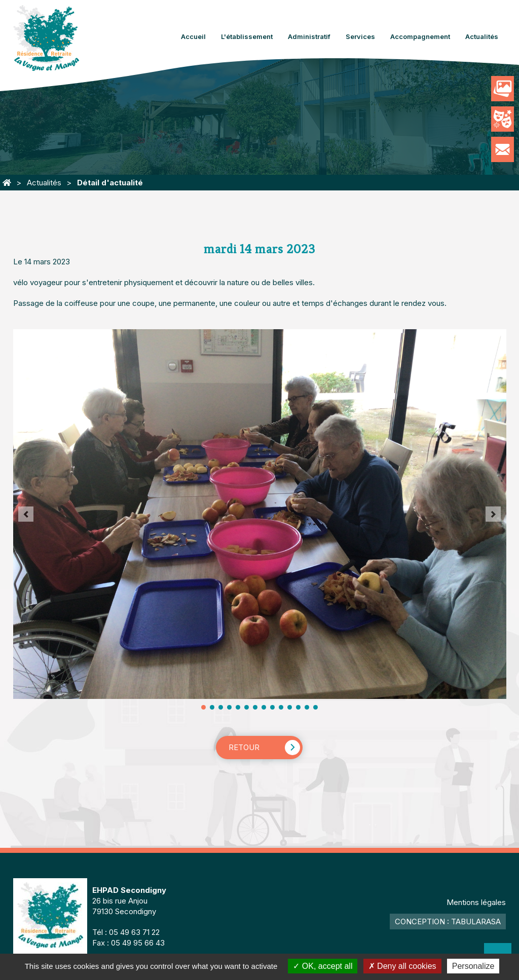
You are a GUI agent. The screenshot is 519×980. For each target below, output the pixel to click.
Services (360, 36)
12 (298, 707)
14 (316, 707)
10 (281, 707)
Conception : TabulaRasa (448, 922)
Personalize (473, 966)
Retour (244, 747)
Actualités (482, 36)
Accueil (193, 36)
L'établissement (247, 36)
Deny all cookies (402, 966)
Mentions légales (476, 902)
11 (290, 707)
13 (307, 707)
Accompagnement (420, 36)
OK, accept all (323, 966)
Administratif (309, 36)
